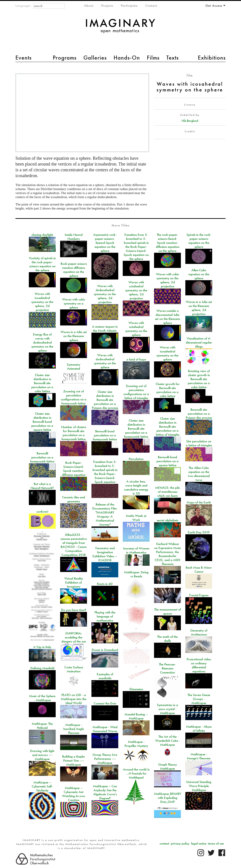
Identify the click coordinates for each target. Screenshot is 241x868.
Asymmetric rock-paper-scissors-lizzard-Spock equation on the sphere (105, 243)
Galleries (95, 58)
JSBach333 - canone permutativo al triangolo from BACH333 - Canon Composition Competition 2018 (74, 545)
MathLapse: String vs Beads (136, 574)
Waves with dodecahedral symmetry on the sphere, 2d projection (105, 294)
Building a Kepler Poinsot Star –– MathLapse (74, 760)
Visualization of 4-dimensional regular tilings (199, 342)
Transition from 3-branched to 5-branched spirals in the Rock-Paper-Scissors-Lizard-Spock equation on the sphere (136, 247)
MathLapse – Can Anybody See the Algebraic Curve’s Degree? (105, 792)
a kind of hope (136, 359)
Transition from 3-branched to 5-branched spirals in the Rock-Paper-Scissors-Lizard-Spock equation (105, 472)
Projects (107, 6)
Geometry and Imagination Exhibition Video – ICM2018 (105, 554)
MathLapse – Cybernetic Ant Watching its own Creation (74, 794)
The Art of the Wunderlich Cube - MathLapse (168, 741)
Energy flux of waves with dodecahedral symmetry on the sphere (42, 342)
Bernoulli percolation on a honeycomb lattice (42, 457)
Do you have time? (74, 610)
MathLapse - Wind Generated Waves (105, 729)
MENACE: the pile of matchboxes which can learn (167, 492)
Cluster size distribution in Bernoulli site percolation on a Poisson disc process (105, 400)
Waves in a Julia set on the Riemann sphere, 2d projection (199, 308)
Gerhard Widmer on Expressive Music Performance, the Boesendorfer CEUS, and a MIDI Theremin (168, 554)
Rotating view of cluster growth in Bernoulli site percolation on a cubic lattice (199, 379)
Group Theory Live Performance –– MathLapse (105, 759)
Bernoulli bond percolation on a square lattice (167, 461)
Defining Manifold (42, 668)
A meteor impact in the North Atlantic (105, 329)
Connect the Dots (105, 703)
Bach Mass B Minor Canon (199, 570)
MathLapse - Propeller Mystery (136, 744)
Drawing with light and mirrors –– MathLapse (42, 755)
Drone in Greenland (105, 650)
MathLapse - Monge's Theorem (199, 756)
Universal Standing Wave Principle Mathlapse (199, 786)
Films (153, 58)
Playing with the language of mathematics (105, 616)
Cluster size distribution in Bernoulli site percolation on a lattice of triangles (168, 427)
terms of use (216, 843)
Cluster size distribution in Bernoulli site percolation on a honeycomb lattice (136, 429)
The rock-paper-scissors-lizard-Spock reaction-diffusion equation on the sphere (168, 243)
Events (23, 58)
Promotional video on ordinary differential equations (199, 665)
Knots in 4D (105, 584)
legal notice (199, 843)
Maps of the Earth (199, 502)
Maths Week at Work (136, 518)
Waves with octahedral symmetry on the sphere (136, 329)
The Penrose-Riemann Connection (167, 668)
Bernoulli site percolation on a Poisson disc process (199, 414)
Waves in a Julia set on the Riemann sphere (74, 336)
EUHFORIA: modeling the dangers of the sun (74, 637)
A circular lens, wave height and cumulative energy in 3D (136, 487)
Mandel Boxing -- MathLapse (136, 716)
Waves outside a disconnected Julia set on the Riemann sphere (167, 317)
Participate (129, 6)
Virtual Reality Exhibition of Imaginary (74, 582)
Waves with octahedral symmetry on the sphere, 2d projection (136, 290)
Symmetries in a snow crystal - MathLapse (167, 709)
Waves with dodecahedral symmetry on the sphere (105, 361)
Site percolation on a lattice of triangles (199, 443)
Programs (65, 58)
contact (164, 843)
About (89, 6)
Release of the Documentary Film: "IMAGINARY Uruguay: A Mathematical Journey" (105, 514)
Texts (172, 58)
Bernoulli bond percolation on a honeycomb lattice (105, 435)
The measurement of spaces (168, 611)
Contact (151, 6)
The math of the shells (167, 639)
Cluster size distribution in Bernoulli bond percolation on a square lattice (42, 422)
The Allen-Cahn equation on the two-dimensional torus (199, 474)
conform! (42, 512)
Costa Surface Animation (74, 669)
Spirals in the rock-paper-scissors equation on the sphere (199, 241)
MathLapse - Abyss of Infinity (199, 729)
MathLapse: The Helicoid (42, 726)
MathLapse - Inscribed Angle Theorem (74, 729)
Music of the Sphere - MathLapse (42, 698)
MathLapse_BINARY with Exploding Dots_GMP (168, 798)
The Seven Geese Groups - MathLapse (199, 699)
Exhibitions (212, 58)
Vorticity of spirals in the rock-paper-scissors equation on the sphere (42, 264)
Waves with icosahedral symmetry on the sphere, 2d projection (42, 302)
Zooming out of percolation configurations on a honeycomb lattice (74, 397)
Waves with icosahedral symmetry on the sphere (167, 353)
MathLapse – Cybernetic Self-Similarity (42, 786)
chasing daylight (42, 235)
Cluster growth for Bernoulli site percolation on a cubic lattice (168, 390)
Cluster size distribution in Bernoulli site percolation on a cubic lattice (42, 383)
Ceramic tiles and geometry (74, 499)
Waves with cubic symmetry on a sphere (74, 303)
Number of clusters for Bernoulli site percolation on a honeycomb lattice (74, 433)
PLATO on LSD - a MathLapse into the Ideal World (74, 699)
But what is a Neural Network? (42, 486)
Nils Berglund (190, 121)
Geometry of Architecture (199, 632)
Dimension (136, 689)
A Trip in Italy (42, 647)
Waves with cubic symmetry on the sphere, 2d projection (168, 280)
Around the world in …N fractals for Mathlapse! (136, 773)
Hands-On (127, 58)
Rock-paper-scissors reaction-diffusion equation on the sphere (74, 270)
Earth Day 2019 (199, 532)
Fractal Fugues (199, 595)
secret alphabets (167, 520)
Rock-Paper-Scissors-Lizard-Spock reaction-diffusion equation (74, 469)
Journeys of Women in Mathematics (136, 550)
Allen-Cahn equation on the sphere (199, 274)
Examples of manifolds (105, 676)
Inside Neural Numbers (74, 237)
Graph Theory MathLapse (168, 766)
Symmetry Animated (74, 367)
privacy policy (180, 843)
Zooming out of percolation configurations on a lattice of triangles (136, 392)
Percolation (136, 459)
